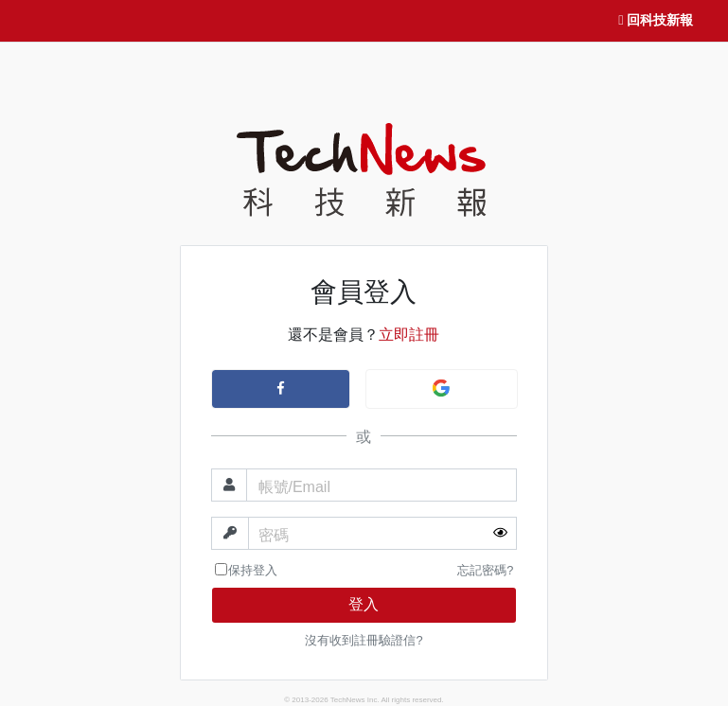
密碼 (274, 535)
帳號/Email (294, 487)
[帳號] (382, 485)
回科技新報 (655, 21)
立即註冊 (409, 335)
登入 (364, 604)
